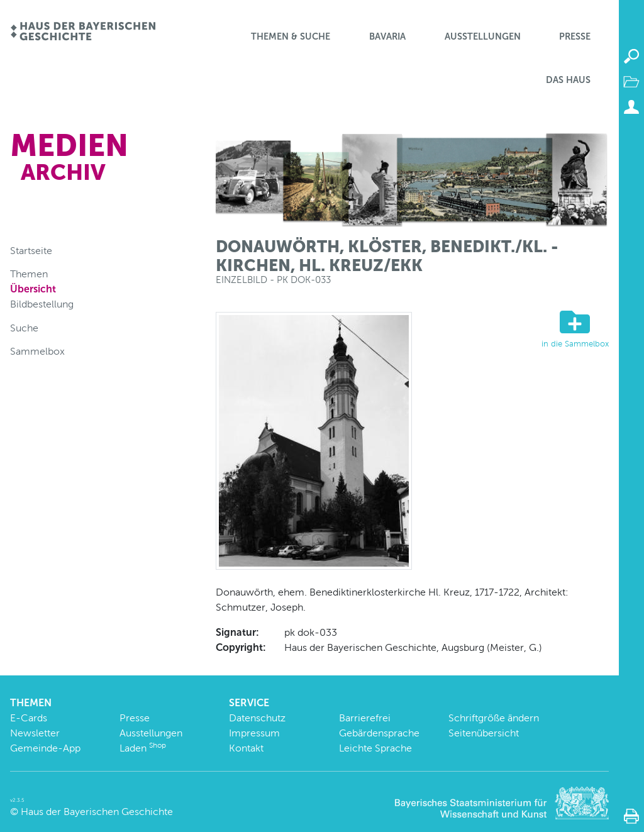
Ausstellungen (483, 36)
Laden (143, 748)
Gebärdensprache (379, 733)
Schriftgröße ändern (494, 718)
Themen (29, 274)
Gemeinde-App (45, 748)
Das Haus (568, 80)
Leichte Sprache (375, 748)
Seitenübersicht (484, 733)
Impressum (254, 733)
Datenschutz (257, 718)
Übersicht (33, 289)
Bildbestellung (42, 304)
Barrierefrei (365, 718)
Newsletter (35, 733)
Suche (24, 328)
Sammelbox (37, 351)
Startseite (31, 251)
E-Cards (29, 718)
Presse (575, 36)
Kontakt (246, 748)
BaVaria (387, 36)
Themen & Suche (291, 36)
